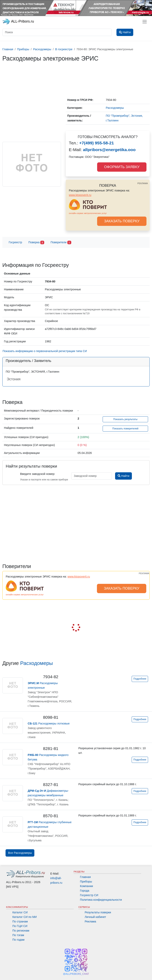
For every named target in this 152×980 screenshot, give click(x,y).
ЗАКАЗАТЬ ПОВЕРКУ (122, 221)
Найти (123, 476)
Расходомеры (36, 663)
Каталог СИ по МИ (25, 917)
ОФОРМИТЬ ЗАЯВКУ (122, 167)
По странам (20, 921)
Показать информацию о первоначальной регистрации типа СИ (45, 351)
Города (85, 891)
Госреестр (15, 242)
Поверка (36, 243)
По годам (18, 940)
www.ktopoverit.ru (80, 195)
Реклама (90, 921)
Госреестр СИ (89, 895)
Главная (85, 877)
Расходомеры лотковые (49, 723)
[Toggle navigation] (145, 22)
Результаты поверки (98, 912)
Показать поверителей (125, 429)
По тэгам (18, 935)
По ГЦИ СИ (20, 926)
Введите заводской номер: (38, 474)
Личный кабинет (95, 917)
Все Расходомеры (20, 853)
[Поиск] (57, 32)
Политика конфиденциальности (101, 900)
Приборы (86, 882)
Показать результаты (125, 419)
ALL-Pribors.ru (18, 22)
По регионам (21, 931)
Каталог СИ (20, 912)
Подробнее (140, 679)
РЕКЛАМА (143, 183)
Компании (86, 886)
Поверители (61, 243)
